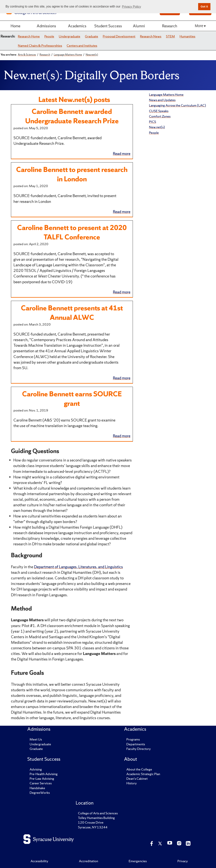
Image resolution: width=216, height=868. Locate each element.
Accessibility (39, 861)
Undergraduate (70, 36)
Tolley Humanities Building (96, 818)
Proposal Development (119, 36)
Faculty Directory (139, 749)
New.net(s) (157, 127)
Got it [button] (204, 7)
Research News (151, 36)
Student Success (108, 26)
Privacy (183, 861)
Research (170, 26)
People (49, 36)
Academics (77, 26)
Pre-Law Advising (42, 778)
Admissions (46, 26)
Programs (133, 739)
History (132, 783)
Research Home (29, 36)
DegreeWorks (40, 793)
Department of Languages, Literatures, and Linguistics (78, 567)
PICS (153, 122)
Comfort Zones (160, 116)
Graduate (91, 36)
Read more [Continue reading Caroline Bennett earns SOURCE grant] (122, 436)
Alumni (139, 26)
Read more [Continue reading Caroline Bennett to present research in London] (122, 212)
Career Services (41, 783)
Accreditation (89, 861)
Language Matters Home (166, 95)
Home (15, 26)
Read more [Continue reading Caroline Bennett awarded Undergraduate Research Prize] (122, 154)
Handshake (37, 788)
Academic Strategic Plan (143, 774)
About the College (139, 769)
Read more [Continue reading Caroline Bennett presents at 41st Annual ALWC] (122, 378)
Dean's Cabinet (137, 778)
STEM (170, 36)
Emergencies (138, 861)
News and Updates (162, 100)
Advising (36, 769)
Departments (136, 744)
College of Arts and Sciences (98, 813)
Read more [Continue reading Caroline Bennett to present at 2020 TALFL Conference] (122, 292)
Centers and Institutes (82, 45)
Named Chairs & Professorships (40, 45)
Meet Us (36, 739)
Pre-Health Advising (44, 774)
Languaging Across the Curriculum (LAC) (178, 105)
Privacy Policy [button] (132, 7)
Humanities (187, 36)
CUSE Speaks (159, 111)
